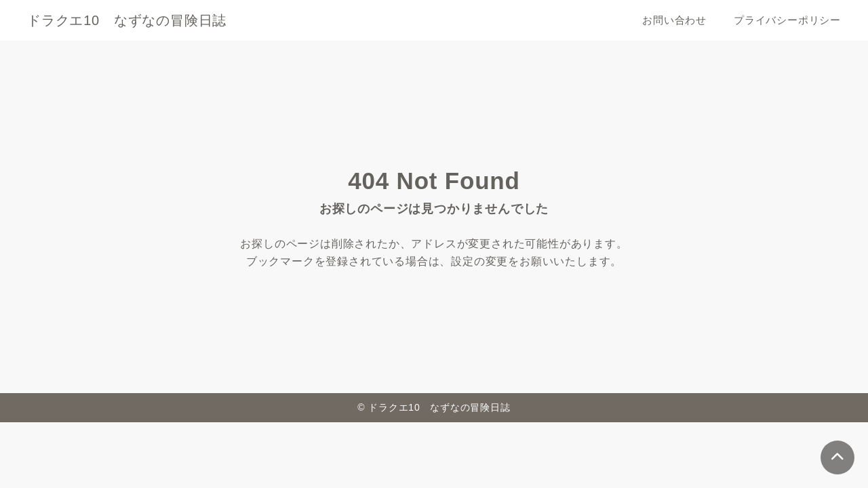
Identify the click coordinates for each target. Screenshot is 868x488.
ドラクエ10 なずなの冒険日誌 (127, 20)
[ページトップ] (837, 457)
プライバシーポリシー (787, 20)
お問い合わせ (674, 20)
